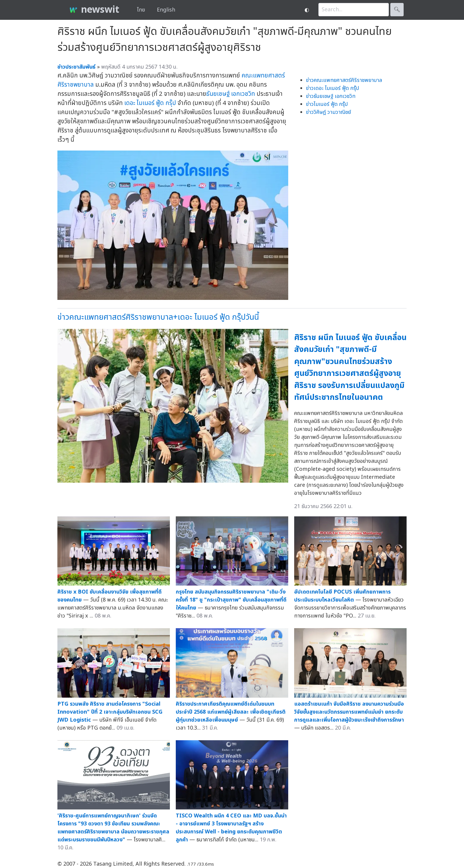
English (166, 10)
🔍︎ (397, 10)
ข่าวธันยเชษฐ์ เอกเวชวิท (331, 96)
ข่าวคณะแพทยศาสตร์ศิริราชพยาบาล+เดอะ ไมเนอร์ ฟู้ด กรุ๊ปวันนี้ (158, 317)
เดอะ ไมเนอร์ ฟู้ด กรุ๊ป (150, 103)
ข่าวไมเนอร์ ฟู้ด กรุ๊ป (327, 104)
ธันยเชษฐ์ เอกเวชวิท (231, 94)
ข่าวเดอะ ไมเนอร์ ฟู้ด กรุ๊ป (332, 88)
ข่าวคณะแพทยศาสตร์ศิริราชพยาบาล (344, 80)
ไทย (141, 10)
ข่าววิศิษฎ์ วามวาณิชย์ (328, 112)
